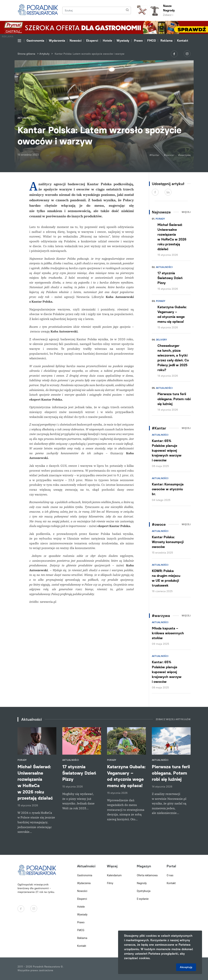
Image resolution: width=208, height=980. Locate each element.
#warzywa (184, 155)
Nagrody (142, 883)
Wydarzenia (57, 41)
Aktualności (164, 267)
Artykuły (44, 54)
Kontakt (183, 41)
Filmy (110, 883)
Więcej (186, 212)
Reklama (166, 41)
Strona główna (26, 54)
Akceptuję (186, 967)
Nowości (76, 41)
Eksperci (92, 41)
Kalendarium (114, 875)
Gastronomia (35, 41)
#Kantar (154, 155)
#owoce (169, 155)
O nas (170, 875)
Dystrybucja (144, 891)
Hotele (107, 41)
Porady (160, 219)
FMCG (151, 41)
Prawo (138, 41)
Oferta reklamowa (147, 875)
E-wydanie (143, 899)
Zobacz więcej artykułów (173, 719)
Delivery (162, 340)
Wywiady (123, 41)
